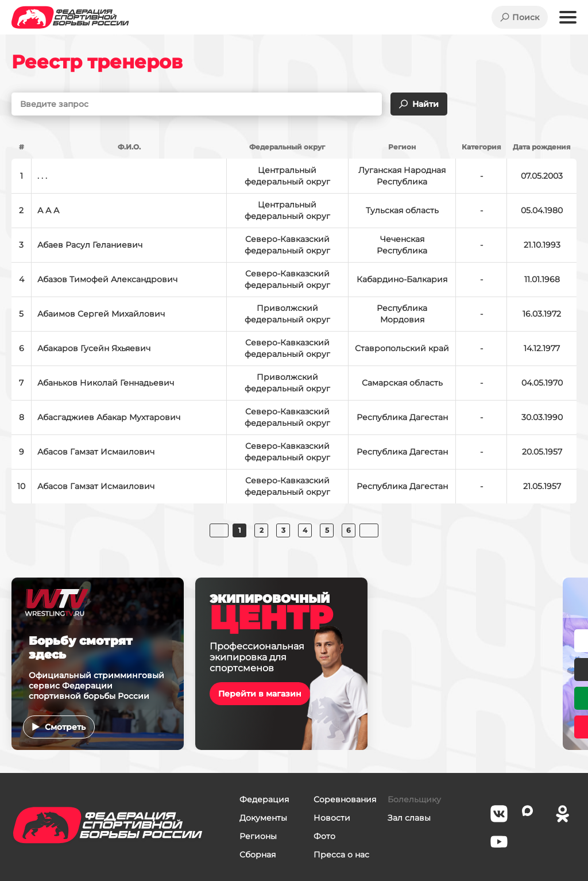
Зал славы (409, 818)
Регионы (258, 836)
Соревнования (345, 799)
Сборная (258, 855)
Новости (332, 818)
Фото (324, 836)
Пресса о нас (341, 855)
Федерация (264, 799)
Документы (263, 818)
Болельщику (414, 799)
